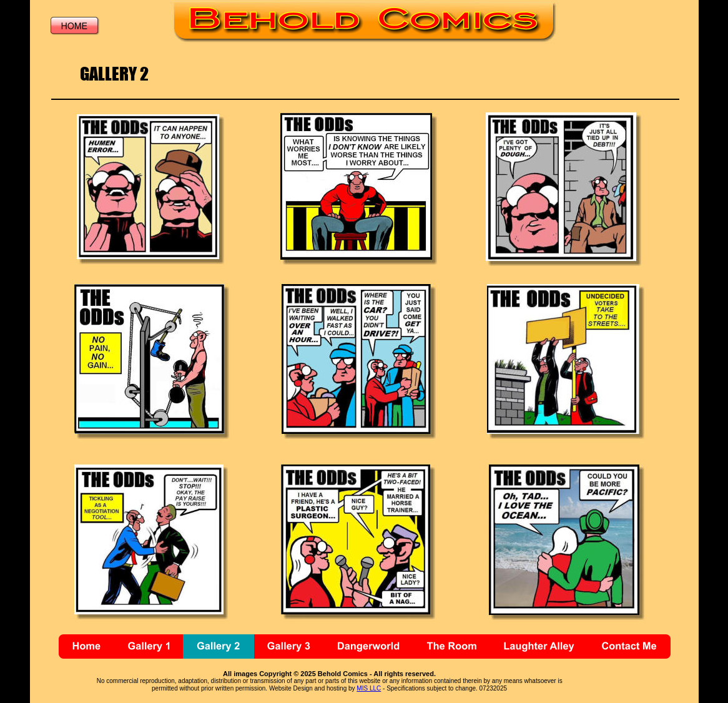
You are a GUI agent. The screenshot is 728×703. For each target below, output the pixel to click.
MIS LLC (369, 688)
